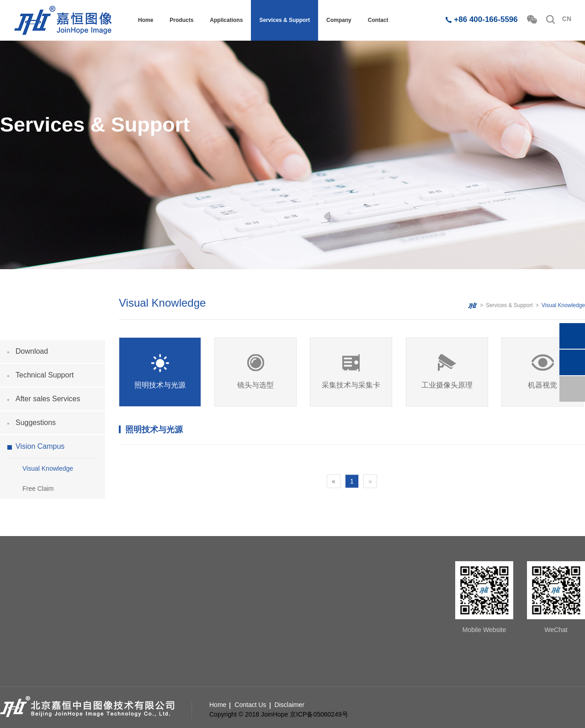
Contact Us (250, 705)
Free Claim (38, 489)
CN (567, 19)
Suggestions (36, 422)
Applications (226, 20)
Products (181, 20)
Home (146, 20)
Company (339, 20)
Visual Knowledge (48, 468)
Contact (378, 20)
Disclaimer (290, 705)
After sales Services (48, 399)
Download (32, 351)
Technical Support (45, 375)
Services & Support (285, 20)
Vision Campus (40, 446)
